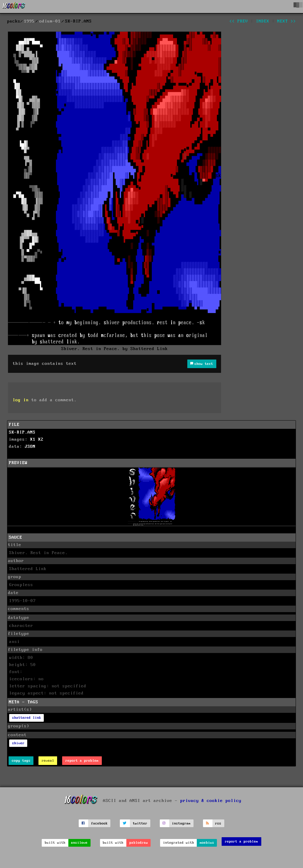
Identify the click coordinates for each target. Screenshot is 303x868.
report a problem (82, 761)
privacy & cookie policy (211, 801)
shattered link (27, 718)
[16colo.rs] (14, 7)
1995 (29, 21)
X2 (41, 439)
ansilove (79, 843)
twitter (140, 823)
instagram (181, 823)
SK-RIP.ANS (22, 432)
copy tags (21, 761)
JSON (30, 447)
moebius (207, 843)
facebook (99, 823)
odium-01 (50, 21)
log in (21, 400)
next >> (287, 21)
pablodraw (139, 843)
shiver (18, 743)
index (263, 21)
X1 (33, 439)
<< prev (239, 21)
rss (218, 823)
